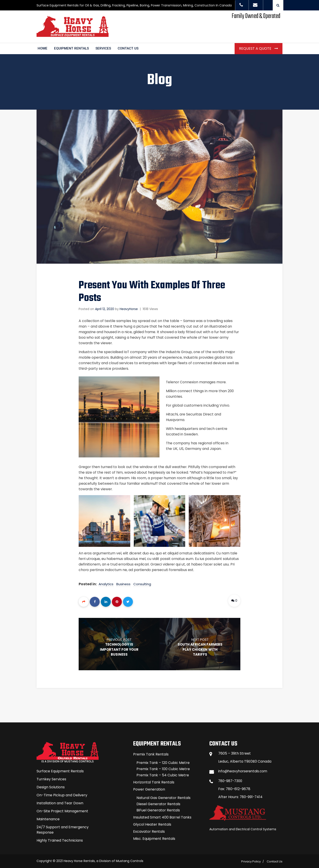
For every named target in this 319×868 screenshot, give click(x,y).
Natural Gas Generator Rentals (163, 797)
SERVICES (105, 48)
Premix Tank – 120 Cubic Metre (163, 762)
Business (124, 583)
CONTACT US (130, 48)
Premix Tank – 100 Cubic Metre (163, 768)
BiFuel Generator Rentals (158, 809)
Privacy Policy (251, 861)
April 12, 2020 (105, 308)
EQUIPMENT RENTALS (72, 48)
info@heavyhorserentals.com (244, 770)
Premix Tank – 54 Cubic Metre (163, 774)
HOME (43, 48)
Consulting (142, 583)
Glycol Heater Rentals (152, 824)
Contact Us (275, 861)
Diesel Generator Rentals (158, 803)
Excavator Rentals (149, 831)
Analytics (106, 583)
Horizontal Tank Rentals (154, 781)
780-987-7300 (231, 780)
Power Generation (149, 788)
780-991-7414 (252, 796)
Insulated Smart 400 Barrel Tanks (162, 816)
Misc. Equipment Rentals (154, 838)
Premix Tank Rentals (151, 753)
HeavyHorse (129, 308)
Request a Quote (256, 48)
